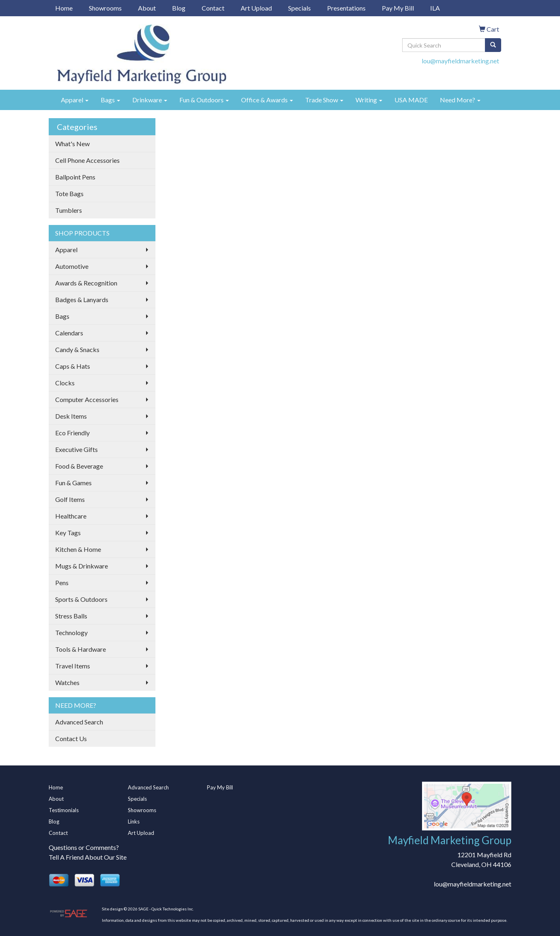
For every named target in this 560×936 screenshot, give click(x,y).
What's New (72, 144)
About (147, 8)
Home (64, 8)
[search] (493, 45)
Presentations (346, 8)
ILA (435, 8)
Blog (179, 8)
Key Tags (68, 533)
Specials (299, 8)
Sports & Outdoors (81, 599)
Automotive (72, 266)
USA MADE (411, 100)
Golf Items (70, 499)
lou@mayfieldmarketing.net (460, 61)
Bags (110, 100)
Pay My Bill (398, 8)
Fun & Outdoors (204, 100)
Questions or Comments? (84, 847)
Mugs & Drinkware (82, 566)
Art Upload (256, 8)
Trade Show (324, 100)
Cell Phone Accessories (87, 160)
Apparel (75, 100)
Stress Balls (71, 616)
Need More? (460, 100)
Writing (369, 100)
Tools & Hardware (81, 649)
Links (134, 821)
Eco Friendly (72, 433)
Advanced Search (79, 722)
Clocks (65, 383)
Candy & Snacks (77, 349)
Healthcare (71, 516)
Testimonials (64, 810)
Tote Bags (69, 193)
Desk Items (71, 416)
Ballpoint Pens (75, 177)
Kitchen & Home (78, 549)
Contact (213, 8)
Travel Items (73, 666)
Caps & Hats (73, 366)
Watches (67, 682)
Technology (71, 632)
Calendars (69, 333)
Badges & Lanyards (82, 299)
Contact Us (71, 738)
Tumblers (69, 210)
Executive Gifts (76, 449)
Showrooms (105, 8)
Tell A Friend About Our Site (88, 857)
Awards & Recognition (86, 283)
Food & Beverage (79, 466)
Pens (62, 583)
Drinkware (150, 100)
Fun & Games (73, 483)
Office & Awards (267, 100)
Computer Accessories (87, 399)
